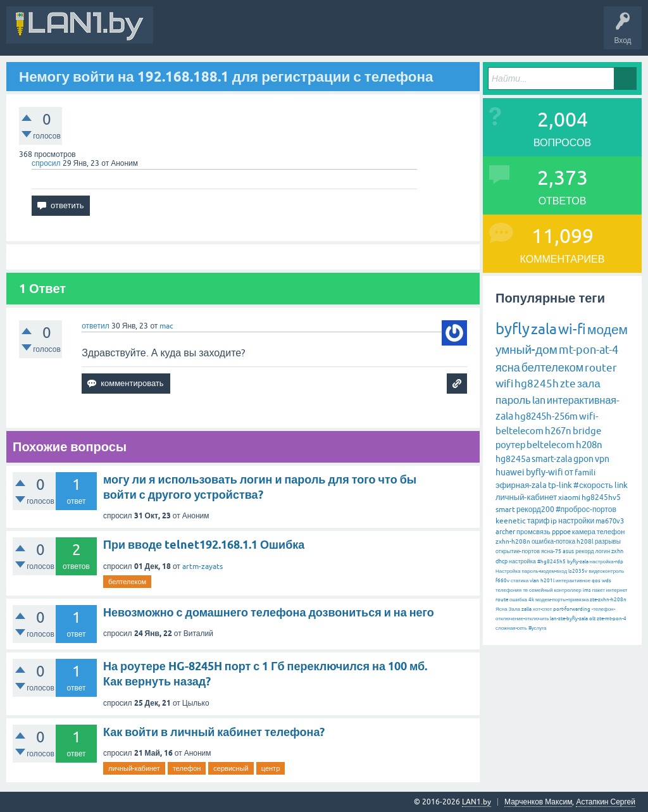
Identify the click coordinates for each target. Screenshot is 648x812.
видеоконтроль (606, 571)
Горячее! (332, 34)
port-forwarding (572, 609)
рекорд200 (535, 509)
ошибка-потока (553, 541)
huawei (510, 472)
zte (568, 384)
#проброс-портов (586, 509)
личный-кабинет (134, 768)
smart (505, 509)
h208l (585, 541)
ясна (508, 367)
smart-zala (552, 459)
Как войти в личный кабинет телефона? (214, 732)
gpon (583, 459)
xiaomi (569, 497)
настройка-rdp (607, 562)
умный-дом (526, 349)
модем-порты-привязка (562, 600)
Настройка (508, 571)
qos (596, 581)
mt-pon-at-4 (589, 350)
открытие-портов (518, 551)
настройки (576, 521)
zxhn (617, 551)
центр (271, 768)
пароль (513, 400)
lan (539, 400)
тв (525, 590)
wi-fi (572, 329)
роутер (510, 445)
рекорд (584, 551)
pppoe (561, 532)
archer (505, 532)
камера (584, 532)
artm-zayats (202, 566)
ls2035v (578, 571)
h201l (547, 581)
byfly (513, 329)
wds (607, 581)
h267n (558, 431)
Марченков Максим (538, 802)
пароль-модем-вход (544, 571)
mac (166, 326)
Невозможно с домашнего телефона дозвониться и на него (269, 612)
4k (531, 600)
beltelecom (551, 445)
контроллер (568, 590)
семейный (541, 590)
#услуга (538, 628)
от (569, 472)
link (621, 485)
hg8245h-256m (546, 416)
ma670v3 (610, 521)
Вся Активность (191, 34)
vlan (534, 581)
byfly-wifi (545, 472)
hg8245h (537, 384)
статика (520, 581)
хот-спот (542, 609)
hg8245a (513, 459)
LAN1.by (477, 802)
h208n (589, 445)
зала (589, 384)
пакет (599, 590)
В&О (246, 34)
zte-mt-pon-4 (612, 619)
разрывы (608, 541)
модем (607, 329)
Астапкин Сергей (606, 802)
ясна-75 (551, 551)
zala (544, 329)
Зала (514, 609)
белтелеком (127, 582)
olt (592, 619)
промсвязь (533, 532)
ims (587, 590)
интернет (617, 590)
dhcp (502, 561)
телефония (508, 590)
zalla (526, 609)
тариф (538, 521)
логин (602, 551)
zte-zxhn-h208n (608, 600)
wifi (504, 384)
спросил (46, 163)
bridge (587, 431)
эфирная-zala (521, 485)
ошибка (518, 600)
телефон (187, 768)
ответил (96, 326)
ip (554, 521)
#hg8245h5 (551, 562)
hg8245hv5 (601, 497)
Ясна (502, 609)
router (601, 368)
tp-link (560, 485)
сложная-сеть (511, 628)
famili (585, 472)
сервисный (231, 768)
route (502, 600)
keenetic (511, 521)
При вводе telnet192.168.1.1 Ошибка (204, 545)
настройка (522, 561)
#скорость (593, 485)
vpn (602, 459)
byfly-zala (578, 562)
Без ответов (381, 34)
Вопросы (288, 34)
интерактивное (573, 581)
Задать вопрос (442, 34)
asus (568, 551)
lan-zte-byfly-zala (569, 619)
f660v (502, 581)
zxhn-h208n (513, 541)
